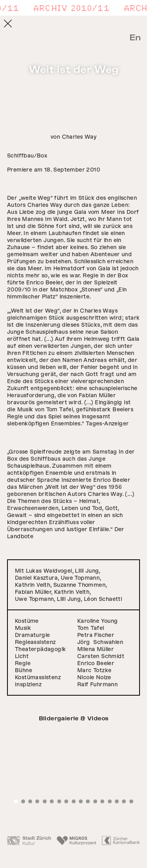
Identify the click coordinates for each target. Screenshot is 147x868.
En (135, 38)
